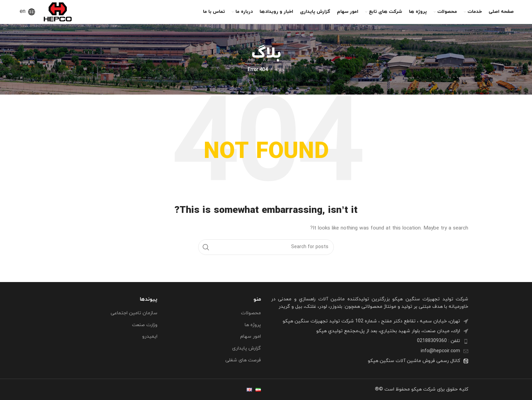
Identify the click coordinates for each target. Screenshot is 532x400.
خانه (280, 70)
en (23, 12)
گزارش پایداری (246, 348)
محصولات (251, 313)
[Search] (266, 247)
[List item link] (370, 341)
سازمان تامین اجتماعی (134, 313)
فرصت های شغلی (243, 360)
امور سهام (251, 336)
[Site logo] (58, 11)
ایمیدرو (150, 336)
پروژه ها (253, 325)
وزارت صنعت (145, 325)
